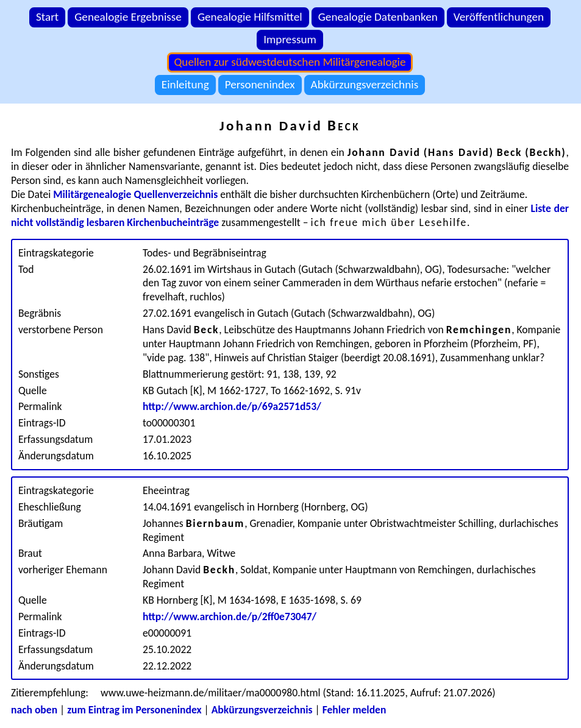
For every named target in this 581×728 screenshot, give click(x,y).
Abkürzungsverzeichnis (365, 84)
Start (47, 17)
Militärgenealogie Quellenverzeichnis (135, 194)
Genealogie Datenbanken (378, 17)
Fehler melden (355, 710)
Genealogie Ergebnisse (128, 17)
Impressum (290, 39)
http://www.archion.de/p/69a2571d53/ (232, 406)
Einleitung (185, 84)
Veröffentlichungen (499, 17)
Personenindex (260, 84)
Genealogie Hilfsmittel (250, 17)
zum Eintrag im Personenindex (134, 710)
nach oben (34, 710)
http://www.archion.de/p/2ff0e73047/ (230, 617)
